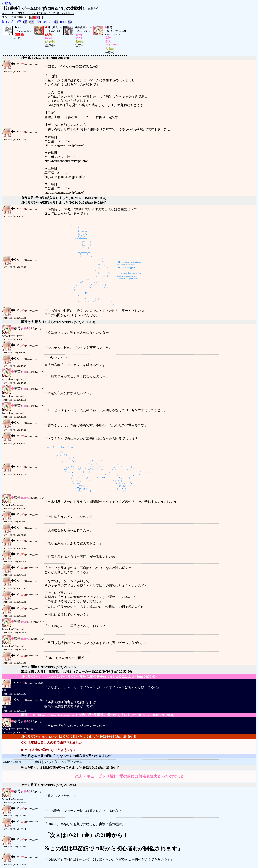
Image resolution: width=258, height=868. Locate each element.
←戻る (6, 4)
